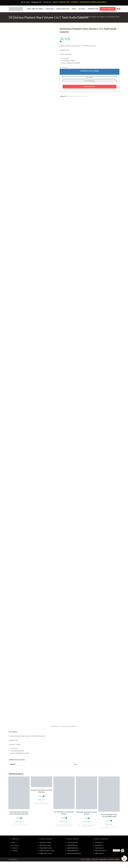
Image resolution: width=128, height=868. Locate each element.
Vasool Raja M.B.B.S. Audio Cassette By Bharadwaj (109, 822)
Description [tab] (55, 733)
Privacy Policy (95, 866)
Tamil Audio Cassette (45, 849)
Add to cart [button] (19, 828)
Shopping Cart (37, 2)
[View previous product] (115, 35)
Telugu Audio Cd (99, 854)
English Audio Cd (99, 860)
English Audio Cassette (46, 860)
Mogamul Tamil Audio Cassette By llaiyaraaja (42, 798)
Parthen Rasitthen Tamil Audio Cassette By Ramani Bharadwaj (19, 819)
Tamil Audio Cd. (99, 849)
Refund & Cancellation (114, 866)
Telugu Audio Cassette (46, 854)
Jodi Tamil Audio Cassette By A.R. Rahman (64, 819)
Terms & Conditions (86, 866)
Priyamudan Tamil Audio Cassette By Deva (87, 820)
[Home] (78, 23)
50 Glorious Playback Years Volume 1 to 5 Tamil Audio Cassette (102, 23)
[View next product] (118, 35)
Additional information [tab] (69, 733)
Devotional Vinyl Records (74, 860)
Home (14, 849)
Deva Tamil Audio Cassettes (90, 831)
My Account (26, 2)
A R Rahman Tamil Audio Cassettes (63, 831)
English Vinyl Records (73, 854)
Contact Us (47, 2)
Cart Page (15, 857)
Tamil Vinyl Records (73, 849)
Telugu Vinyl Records (73, 857)
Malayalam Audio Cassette (47, 857)
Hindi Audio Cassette (45, 852)
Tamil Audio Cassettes (81, 103)
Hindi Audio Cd (99, 852)
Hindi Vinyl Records (72, 852)
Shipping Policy (104, 866)
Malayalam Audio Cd (101, 857)
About (55, 2)
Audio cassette (71, 103)
